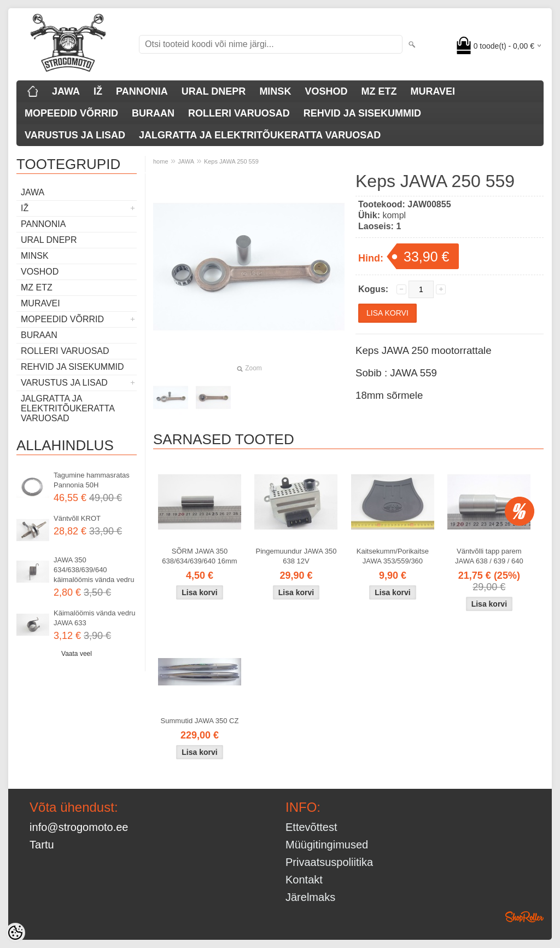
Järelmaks (310, 897)
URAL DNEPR (214, 91)
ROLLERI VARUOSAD (239, 113)
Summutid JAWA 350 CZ (200, 721)
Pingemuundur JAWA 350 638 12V (296, 556)
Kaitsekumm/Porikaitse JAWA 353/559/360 (393, 556)
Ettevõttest (311, 827)
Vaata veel (77, 654)
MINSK (275, 91)
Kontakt (304, 880)
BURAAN (153, 113)
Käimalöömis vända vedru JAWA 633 (95, 618)
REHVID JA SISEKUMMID (362, 113)
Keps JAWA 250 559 (231, 161)
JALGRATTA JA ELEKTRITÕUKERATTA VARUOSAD (260, 135)
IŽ (98, 91)
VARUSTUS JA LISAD (75, 135)
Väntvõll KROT (77, 518)
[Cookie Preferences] (15, 933)
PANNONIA (142, 91)
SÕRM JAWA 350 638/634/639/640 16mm (199, 556)
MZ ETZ (379, 91)
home (161, 161)
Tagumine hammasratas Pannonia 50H (92, 480)
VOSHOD (326, 91)
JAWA (66, 91)
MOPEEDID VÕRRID (71, 113)
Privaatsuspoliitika (329, 862)
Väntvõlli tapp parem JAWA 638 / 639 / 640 (489, 556)
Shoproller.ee (524, 917)
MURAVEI (433, 91)
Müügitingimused (327, 845)
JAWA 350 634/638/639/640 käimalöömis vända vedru (94, 570)
